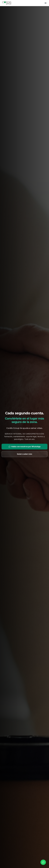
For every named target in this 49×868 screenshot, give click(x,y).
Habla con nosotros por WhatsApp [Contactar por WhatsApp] (25, 447)
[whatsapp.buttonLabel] (43, 862)
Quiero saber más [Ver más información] (24, 454)
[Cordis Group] (7, 3)
